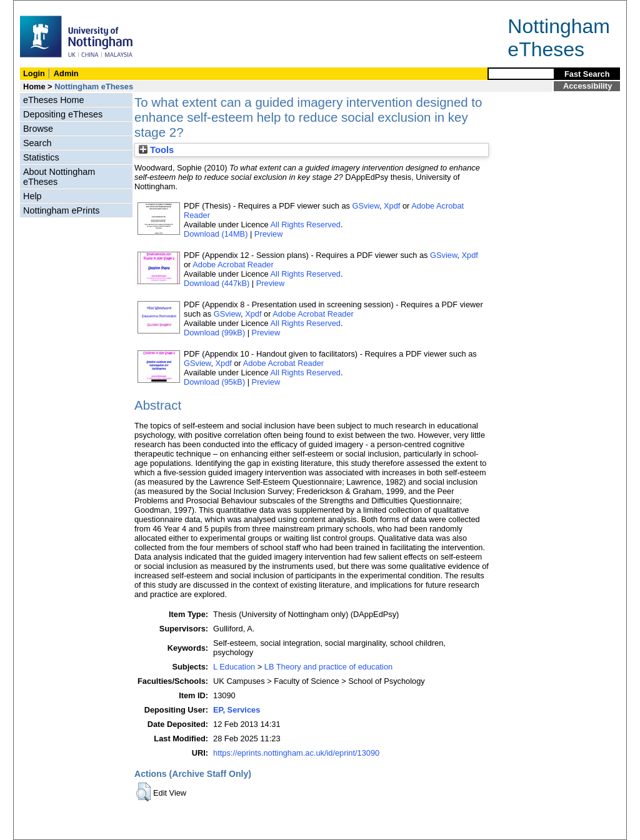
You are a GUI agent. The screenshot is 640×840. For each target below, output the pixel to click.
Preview (269, 234)
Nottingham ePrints (61, 210)
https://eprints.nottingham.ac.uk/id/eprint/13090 (296, 753)
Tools (156, 150)
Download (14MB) (216, 234)
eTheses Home (54, 100)
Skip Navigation (41, 7)
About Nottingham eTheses (59, 177)
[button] (143, 792)
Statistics (41, 157)
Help (32, 196)
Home (34, 86)
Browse (38, 129)
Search (37, 143)
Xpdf (392, 206)
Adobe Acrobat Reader (233, 264)
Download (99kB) (214, 333)
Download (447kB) (217, 283)
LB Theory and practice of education (328, 667)
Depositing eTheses (63, 114)
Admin (66, 73)
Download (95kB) (214, 382)
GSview (366, 206)
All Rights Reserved (306, 225)
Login (34, 73)
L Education (234, 667)
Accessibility (587, 86)
